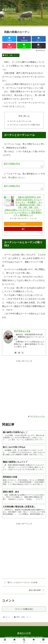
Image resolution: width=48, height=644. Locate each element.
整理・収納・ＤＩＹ (11, 55)
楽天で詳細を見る (12, 164)
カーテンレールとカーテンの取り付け (25, 125)
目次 (21, 116)
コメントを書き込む (24, 609)
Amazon (23, 224)
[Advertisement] (24, 387)
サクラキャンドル (22, 331)
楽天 (23, 229)
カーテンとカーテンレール (20, 121)
